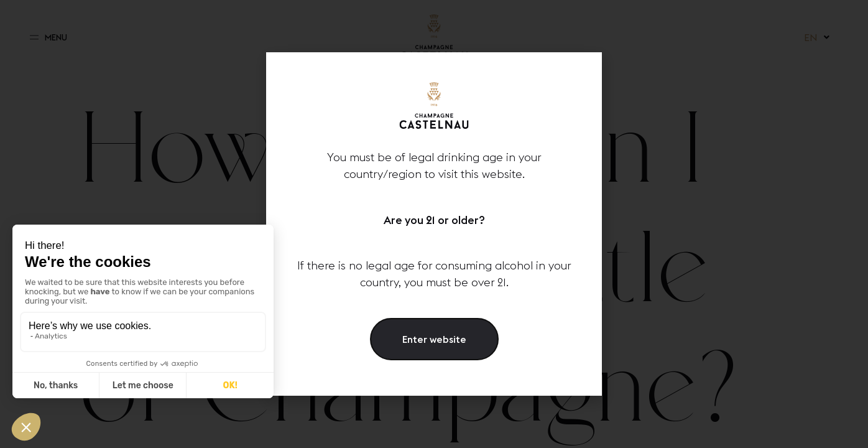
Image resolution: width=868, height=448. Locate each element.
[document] (434, 224)
